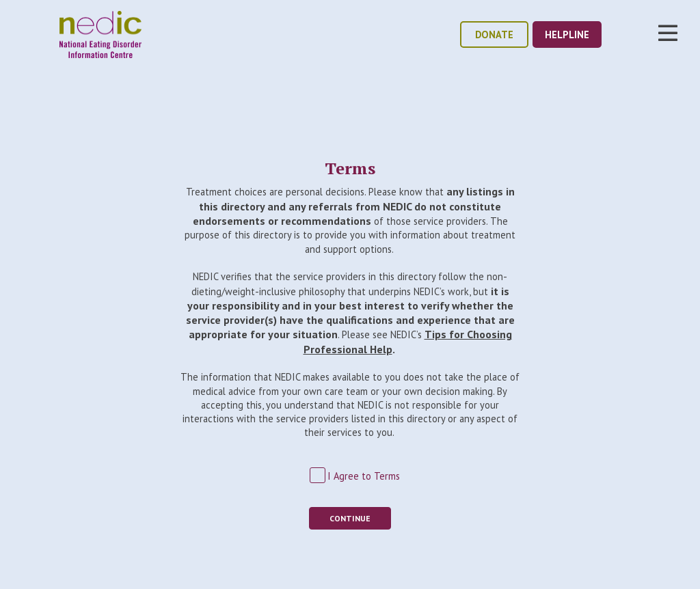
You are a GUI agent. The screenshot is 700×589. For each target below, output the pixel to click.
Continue (350, 518)
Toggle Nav (668, 33)
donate (494, 35)
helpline (567, 35)
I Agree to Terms (364, 476)
